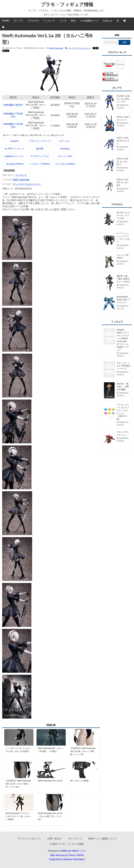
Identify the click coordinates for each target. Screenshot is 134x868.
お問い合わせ (54, 839)
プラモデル (33, 21)
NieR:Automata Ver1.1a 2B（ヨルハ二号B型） (36, 105)
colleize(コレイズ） (15, 156)
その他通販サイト (89, 21)
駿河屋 (40, 149)
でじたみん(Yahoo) (65, 164)
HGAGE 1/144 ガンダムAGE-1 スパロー (123, 99)
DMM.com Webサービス (74, 851)
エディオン (65, 141)
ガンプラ (18, 21)
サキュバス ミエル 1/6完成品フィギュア (123, 366)
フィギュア (49, 21)
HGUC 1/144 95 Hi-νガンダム (123, 141)
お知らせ (108, 21)
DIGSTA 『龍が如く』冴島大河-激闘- (123, 387)
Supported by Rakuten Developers (67, 859)
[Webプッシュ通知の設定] (3, 27)
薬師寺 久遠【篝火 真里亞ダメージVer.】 (123, 279)
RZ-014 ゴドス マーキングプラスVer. (123, 215)
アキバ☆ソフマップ (40, 141)
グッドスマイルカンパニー (79, 48)
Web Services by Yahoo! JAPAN (67, 855)
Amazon (15, 141)
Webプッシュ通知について (102, 839)
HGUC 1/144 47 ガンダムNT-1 (122, 161)
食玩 (73, 21)
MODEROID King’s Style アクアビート (123, 300)
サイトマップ (75, 839)
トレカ (63, 21)
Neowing (65, 149)
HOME (6, 21)
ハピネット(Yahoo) (40, 164)
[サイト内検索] (111, 42)
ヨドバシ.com (65, 156)
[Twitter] (118, 21)
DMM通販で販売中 (13, 105)
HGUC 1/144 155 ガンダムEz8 (123, 182)
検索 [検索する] (125, 42)
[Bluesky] (125, 21)
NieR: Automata (57, 48)
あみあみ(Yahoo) (15, 164)
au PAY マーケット (15, 149)
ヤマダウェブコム (40, 156)
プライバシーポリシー (29, 839)
